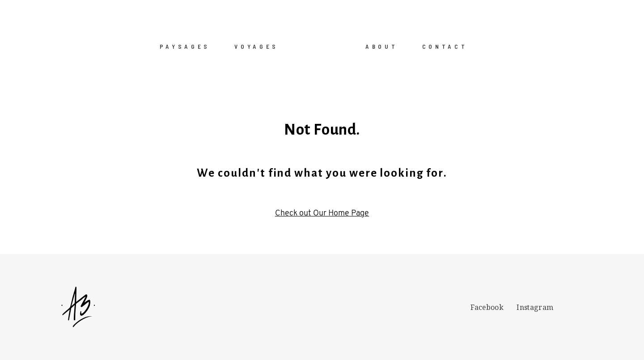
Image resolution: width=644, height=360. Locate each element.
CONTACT (445, 46)
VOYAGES (256, 46)
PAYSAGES (185, 46)
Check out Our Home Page (322, 214)
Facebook (487, 307)
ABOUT (381, 46)
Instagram (535, 307)
